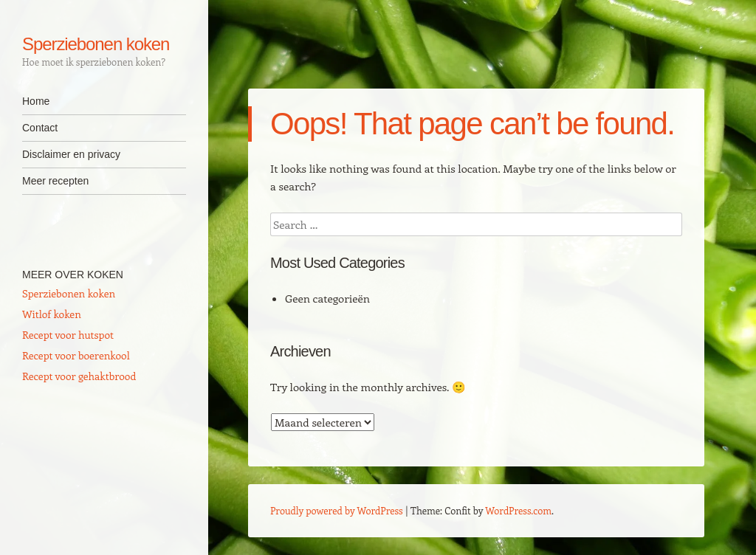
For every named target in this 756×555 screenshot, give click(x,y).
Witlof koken (52, 314)
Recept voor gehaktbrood (79, 376)
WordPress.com (518, 510)
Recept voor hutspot (68, 335)
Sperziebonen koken (96, 44)
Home (36, 101)
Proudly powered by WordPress (337, 510)
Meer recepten (55, 181)
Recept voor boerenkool (76, 355)
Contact (40, 128)
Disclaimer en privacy (71, 154)
